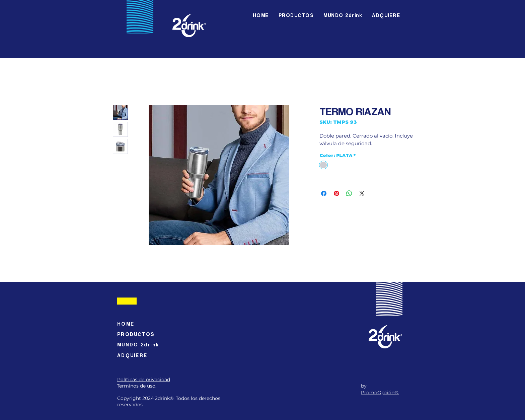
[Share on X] (362, 193)
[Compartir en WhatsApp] (349, 193)
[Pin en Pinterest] (336, 193)
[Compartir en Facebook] (324, 193)
